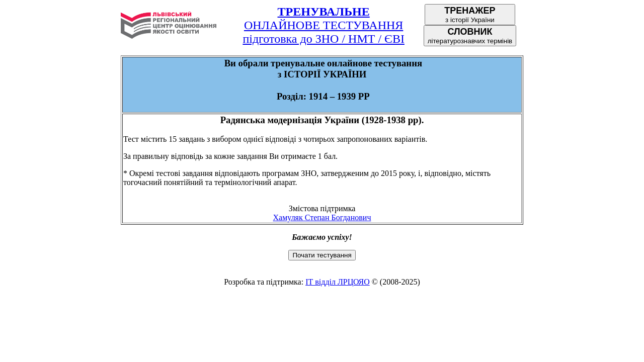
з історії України (470, 15)
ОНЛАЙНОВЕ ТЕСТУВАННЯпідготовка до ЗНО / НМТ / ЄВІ (324, 25)
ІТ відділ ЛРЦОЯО (338, 282)
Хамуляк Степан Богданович (322, 217)
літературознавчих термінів (470, 36)
